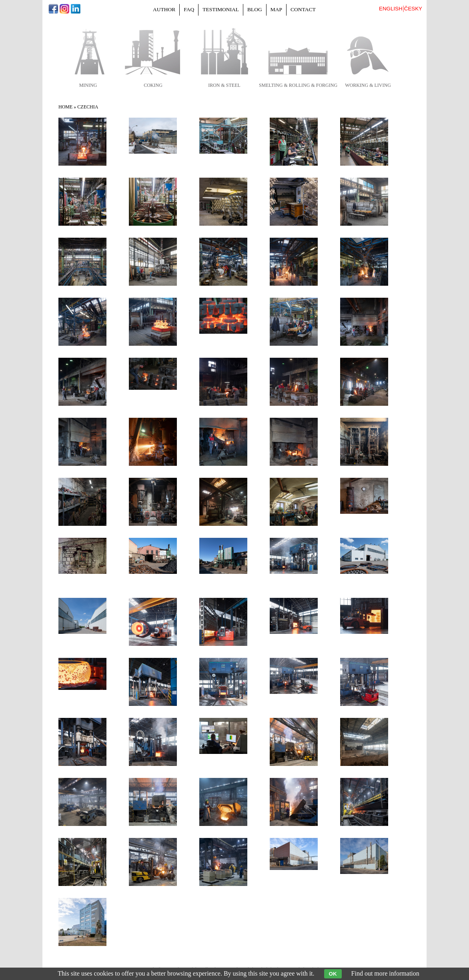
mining (88, 85)
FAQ (189, 9)
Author (164, 9)
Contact (303, 9)
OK (333, 974)
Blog (255, 9)
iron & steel (224, 85)
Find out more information (385, 973)
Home (65, 107)
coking (153, 85)
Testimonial (221, 9)
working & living (368, 85)
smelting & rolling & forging (298, 85)
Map (276, 9)
